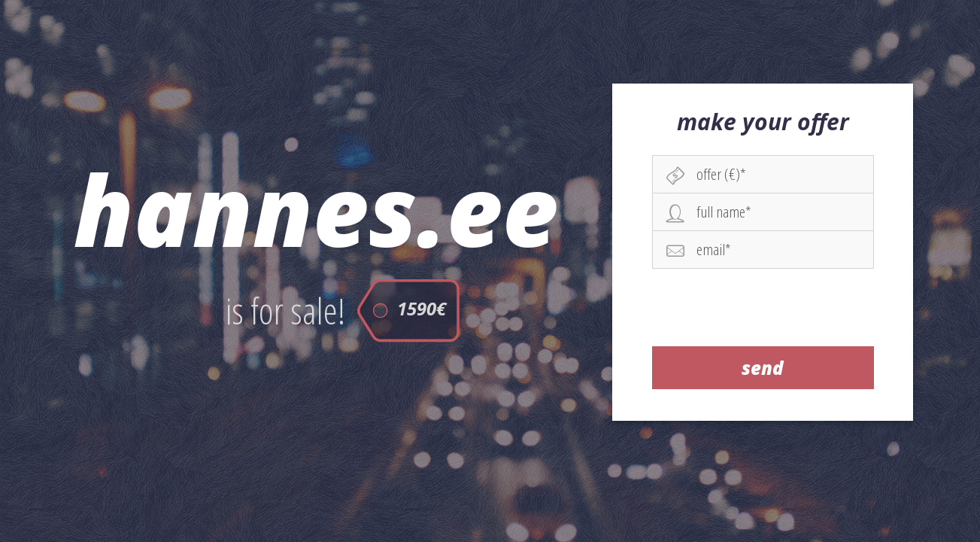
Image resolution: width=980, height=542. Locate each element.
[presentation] (763, 307)
